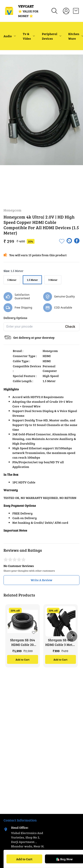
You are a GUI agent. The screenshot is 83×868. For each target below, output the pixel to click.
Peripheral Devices (49, 36)
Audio (8, 36)
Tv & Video (27, 36)
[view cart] (76, 11)
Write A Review (42, 580)
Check (70, 327)
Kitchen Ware (74, 36)
